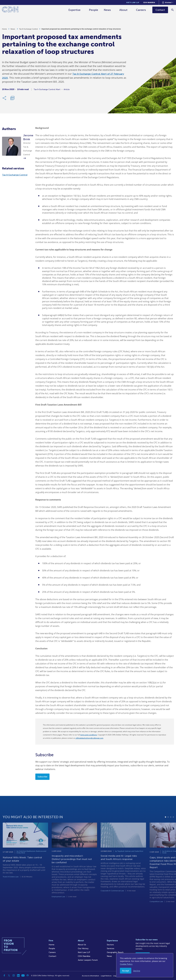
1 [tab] (165, 827)
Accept (126, 971)
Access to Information (91, 976)
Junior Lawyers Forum (88, 960)
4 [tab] (173, 827)
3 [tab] (171, 827)
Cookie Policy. (126, 964)
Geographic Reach (115, 952)
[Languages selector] (168, 2)
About (124, 10)
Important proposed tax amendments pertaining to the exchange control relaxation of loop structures (81, 30)
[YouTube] (23, 975)
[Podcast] (28, 975)
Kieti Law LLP (133, 2)
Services (111, 948)
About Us (82, 945)
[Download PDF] (12, 99)
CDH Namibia (149, 2)
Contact (52, 956)
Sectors (110, 945)
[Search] (173, 10)
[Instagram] (14, 975)
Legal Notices (106, 976)
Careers (141, 10)
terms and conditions (89, 735)
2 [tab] (168, 827)
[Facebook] (4, 975)
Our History (83, 948)
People (94, 10)
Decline (137, 971)
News (107, 10)
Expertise (75, 10)
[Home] (10, 10)
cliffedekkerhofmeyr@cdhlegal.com (89, 738)
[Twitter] (9, 975)
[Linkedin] (18, 975)
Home (4, 30)
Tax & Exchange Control (28, 30)
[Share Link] (5, 99)
